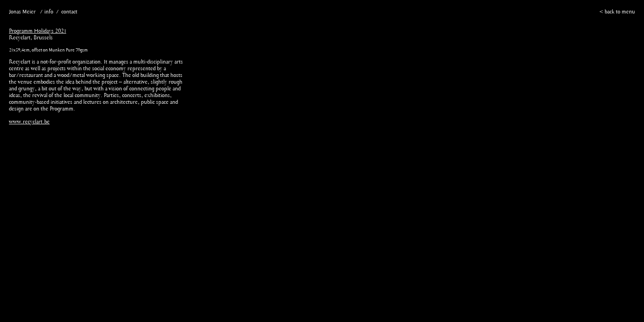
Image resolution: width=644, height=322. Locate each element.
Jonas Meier (22, 12)
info (49, 12)
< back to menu (617, 12)
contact (69, 12)
